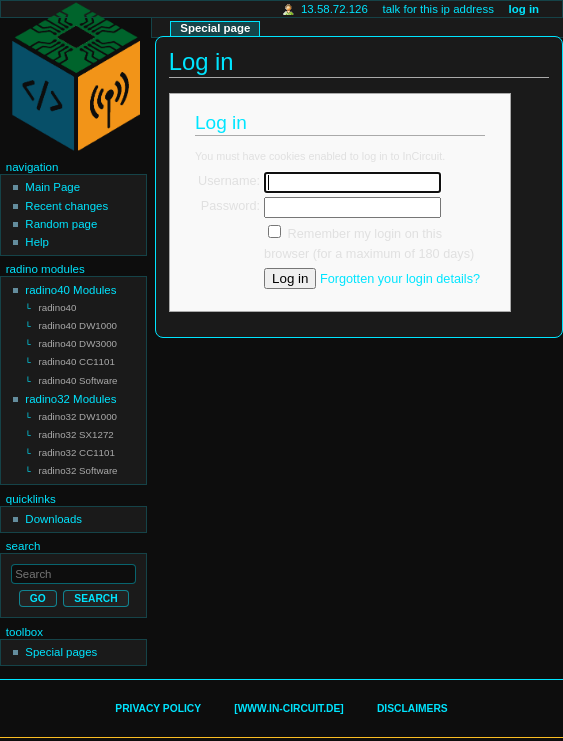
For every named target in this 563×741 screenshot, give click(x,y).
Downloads (53, 510)
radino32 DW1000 (78, 411)
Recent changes (66, 206)
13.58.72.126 (334, 9)
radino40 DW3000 (78, 341)
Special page (215, 28)
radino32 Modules (70, 394)
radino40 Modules (70, 290)
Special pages (61, 643)
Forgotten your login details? (400, 279)
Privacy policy (158, 699)
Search (23, 537)
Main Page (52, 187)
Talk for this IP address (437, 9)
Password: (230, 206)
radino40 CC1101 (77, 358)
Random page (61, 224)
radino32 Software (78, 462)
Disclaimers (412, 699)
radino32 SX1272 (76, 428)
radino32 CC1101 (77, 445)
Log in (524, 9)
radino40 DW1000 (78, 324)
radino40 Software (78, 376)
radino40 (58, 307)
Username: (229, 181)
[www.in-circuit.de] (288, 699)
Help (37, 242)
